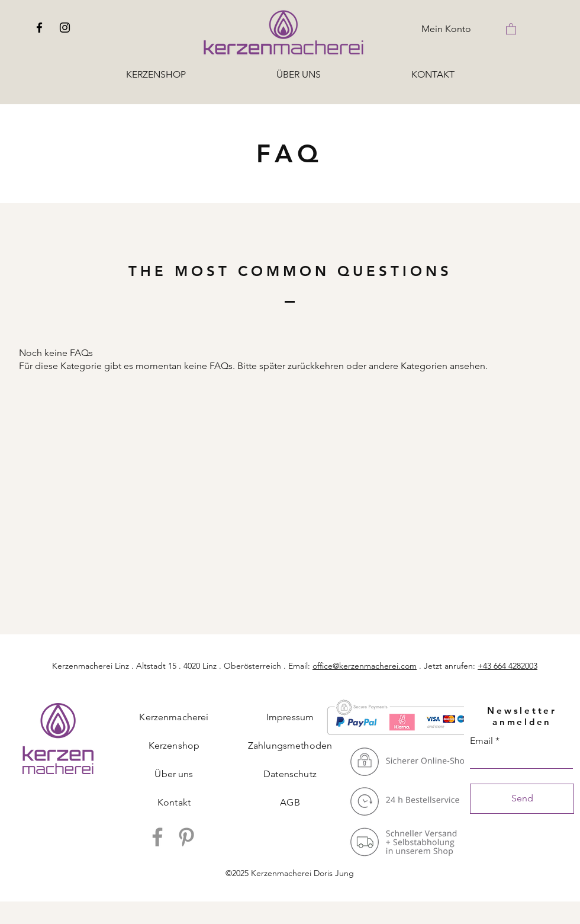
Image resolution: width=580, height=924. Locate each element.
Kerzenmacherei (174, 717)
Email (481, 741)
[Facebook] (39, 28)
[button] (511, 28)
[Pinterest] (186, 837)
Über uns (174, 774)
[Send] (522, 799)
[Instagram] (65, 28)
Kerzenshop (174, 745)
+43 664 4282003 (507, 666)
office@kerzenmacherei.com (365, 666)
